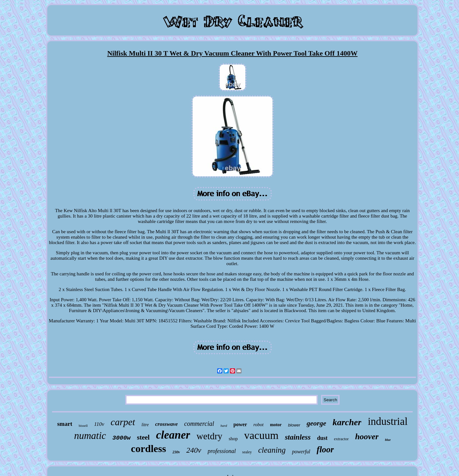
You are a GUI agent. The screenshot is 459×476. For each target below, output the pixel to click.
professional (222, 451)
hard (224, 426)
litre (145, 425)
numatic (90, 436)
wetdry (209, 436)
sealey (247, 452)
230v (176, 452)
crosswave (167, 424)
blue (388, 440)
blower (294, 425)
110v (99, 424)
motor (276, 425)
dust (322, 438)
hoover (367, 437)
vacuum (261, 435)
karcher (347, 422)
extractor (341, 439)
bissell (83, 426)
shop (233, 439)
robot (258, 425)
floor (325, 449)
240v (194, 450)
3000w (122, 438)
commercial (199, 424)
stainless (298, 437)
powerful (301, 452)
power (240, 424)
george (316, 423)
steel (143, 437)
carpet (123, 422)
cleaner (173, 435)
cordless (149, 449)
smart (65, 424)
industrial (388, 421)
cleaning (272, 450)
